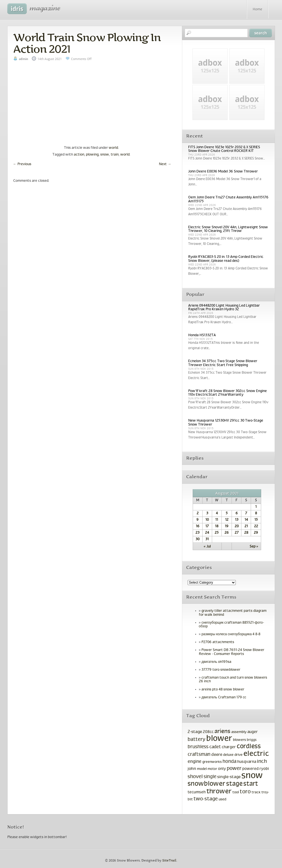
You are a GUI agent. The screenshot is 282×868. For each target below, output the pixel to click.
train (115, 155)
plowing (92, 155)
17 (207, 526)
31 (207, 539)
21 (246, 526)
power (234, 769)
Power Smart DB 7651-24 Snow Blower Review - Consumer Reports (232, 652)
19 (227, 526)
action (79, 155)
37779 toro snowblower (221, 670)
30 (197, 539)
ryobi (264, 769)
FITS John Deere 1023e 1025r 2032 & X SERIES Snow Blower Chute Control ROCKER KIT (224, 149)
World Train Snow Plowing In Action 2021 (87, 43)
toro (245, 792)
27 (237, 533)
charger (229, 747)
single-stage (229, 777)
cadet (215, 747)
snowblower (206, 784)
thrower (219, 792)
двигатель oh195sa (216, 662)
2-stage (195, 732)
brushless (198, 747)
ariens (222, 731)
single (210, 777)
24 (207, 533)
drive (238, 755)
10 (207, 520)
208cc (208, 732)
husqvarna (247, 762)
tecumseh (197, 792)
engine (195, 762)
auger (253, 732)
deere (217, 755)
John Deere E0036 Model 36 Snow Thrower (223, 172)
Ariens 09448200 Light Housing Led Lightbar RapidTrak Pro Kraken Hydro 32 (224, 308)
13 (237, 520)
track (256, 792)
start (251, 784)
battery (196, 740)
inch (262, 762)
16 (198, 526)
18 (217, 526)
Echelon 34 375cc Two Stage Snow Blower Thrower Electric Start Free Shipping (223, 363)
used (222, 800)
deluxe (228, 755)
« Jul (207, 547)
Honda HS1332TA (202, 335)
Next (165, 164)
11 (217, 520)
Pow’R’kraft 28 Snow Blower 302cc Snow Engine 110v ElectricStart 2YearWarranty (227, 393)
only (222, 769)
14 (246, 520)
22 (256, 526)
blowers (239, 740)
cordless (249, 747)
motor (212, 769)
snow (105, 155)
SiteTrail (169, 861)
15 (256, 520)
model (202, 769)
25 (217, 533)
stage (234, 784)
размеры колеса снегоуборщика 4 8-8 (231, 634)
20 (237, 526)
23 (197, 533)
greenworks (212, 762)
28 (246, 533)
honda (229, 762)
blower (219, 739)
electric (256, 754)
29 (256, 533)
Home (257, 10)
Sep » (254, 547)
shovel (195, 777)
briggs (252, 740)
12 (227, 520)
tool (236, 792)
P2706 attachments (218, 642)
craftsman (199, 755)
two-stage (206, 799)
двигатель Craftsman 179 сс (224, 697)
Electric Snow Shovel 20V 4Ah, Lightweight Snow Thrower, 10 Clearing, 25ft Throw (228, 229)
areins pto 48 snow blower (223, 690)
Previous (22, 164)
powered (250, 769)
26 (227, 533)
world (113, 148)
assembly (239, 732)
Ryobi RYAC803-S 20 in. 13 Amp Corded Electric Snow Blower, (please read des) (226, 259)
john (192, 769)
